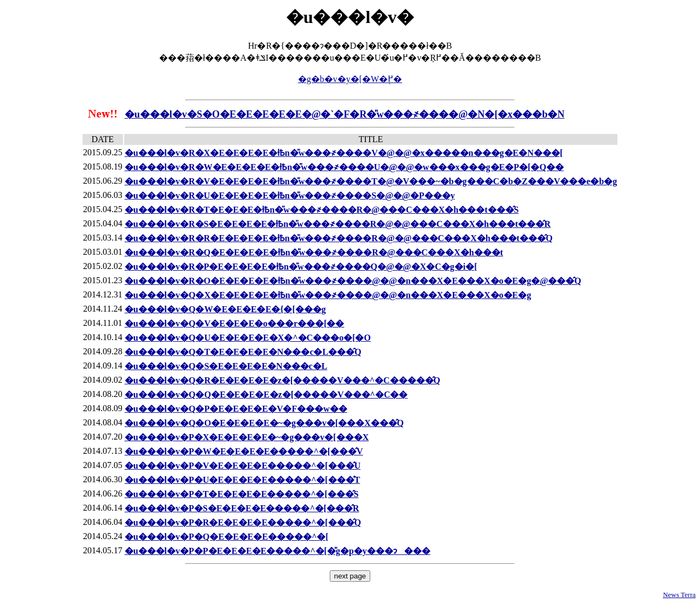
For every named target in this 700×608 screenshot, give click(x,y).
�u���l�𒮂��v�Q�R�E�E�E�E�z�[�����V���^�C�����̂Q (282, 380)
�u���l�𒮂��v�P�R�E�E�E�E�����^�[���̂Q (243, 522)
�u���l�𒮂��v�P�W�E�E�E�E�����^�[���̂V (244, 451)
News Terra (679, 595)
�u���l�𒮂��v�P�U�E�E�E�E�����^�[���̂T (243, 480)
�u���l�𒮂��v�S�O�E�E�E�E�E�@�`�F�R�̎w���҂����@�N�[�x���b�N (345, 114)
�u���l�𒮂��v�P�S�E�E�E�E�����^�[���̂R (242, 508)
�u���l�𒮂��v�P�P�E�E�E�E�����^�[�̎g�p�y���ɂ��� (278, 551)
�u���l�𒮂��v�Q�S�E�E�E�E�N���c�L (226, 366)
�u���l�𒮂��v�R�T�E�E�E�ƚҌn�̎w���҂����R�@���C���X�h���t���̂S (322, 210)
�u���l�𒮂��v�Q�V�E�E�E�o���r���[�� (235, 323)
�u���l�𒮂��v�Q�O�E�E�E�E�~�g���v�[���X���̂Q (264, 423)
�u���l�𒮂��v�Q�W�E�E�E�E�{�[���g (225, 309)
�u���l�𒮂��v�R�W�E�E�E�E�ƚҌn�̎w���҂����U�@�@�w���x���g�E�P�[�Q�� (344, 167)
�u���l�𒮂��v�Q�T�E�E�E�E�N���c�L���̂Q (243, 352)
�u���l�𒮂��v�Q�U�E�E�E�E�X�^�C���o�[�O (248, 338)
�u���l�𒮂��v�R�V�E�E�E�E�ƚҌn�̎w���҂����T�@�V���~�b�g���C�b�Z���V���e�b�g (371, 181)
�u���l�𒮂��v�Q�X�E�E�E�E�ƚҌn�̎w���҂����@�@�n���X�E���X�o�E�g (328, 295)
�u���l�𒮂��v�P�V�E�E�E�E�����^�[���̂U (243, 466)
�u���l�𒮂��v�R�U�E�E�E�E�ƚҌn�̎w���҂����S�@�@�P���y (290, 195)
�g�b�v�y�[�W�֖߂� (350, 79)
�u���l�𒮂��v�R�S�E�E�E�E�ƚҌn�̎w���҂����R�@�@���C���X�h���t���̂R (338, 224)
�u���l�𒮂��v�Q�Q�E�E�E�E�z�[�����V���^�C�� (266, 394)
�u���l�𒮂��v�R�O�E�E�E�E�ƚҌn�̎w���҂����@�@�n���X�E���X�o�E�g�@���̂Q (353, 281)
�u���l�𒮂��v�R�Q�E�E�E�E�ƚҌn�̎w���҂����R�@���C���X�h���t (314, 252)
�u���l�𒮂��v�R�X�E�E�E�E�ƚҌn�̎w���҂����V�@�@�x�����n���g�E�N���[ (344, 153)
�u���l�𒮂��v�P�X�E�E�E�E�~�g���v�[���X (247, 437)
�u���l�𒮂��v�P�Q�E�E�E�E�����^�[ (227, 537)
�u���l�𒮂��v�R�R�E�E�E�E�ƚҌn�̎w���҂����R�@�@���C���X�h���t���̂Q (339, 238)
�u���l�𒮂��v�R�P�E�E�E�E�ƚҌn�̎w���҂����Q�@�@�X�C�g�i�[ (301, 267)
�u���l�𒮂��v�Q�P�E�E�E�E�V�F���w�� (236, 409)
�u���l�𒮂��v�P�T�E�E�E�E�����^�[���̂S (242, 494)
